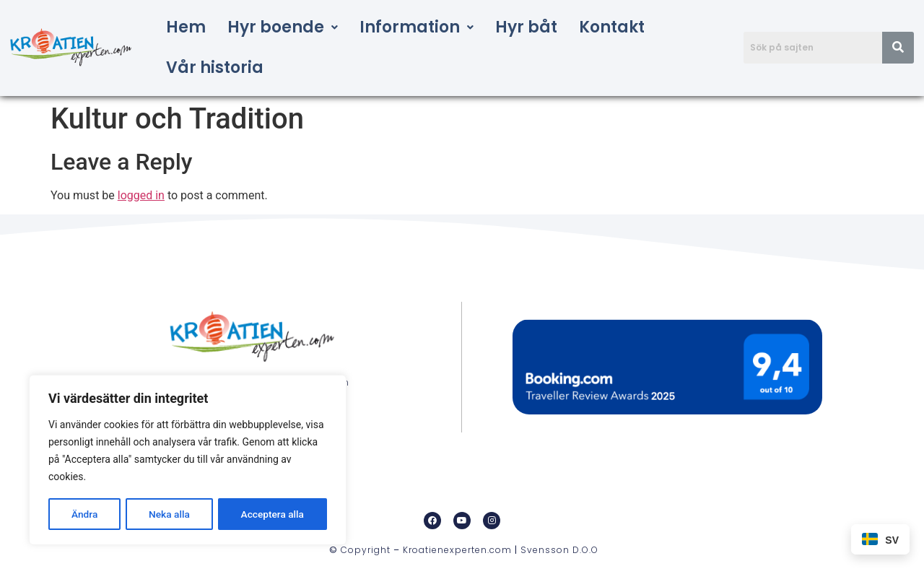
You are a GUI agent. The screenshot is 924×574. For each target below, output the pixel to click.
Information (417, 27)
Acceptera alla (273, 514)
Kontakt (612, 27)
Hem (186, 27)
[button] (283, 27)
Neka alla (169, 514)
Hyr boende (283, 27)
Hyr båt (526, 27)
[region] (188, 461)
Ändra (84, 514)
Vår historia (215, 68)
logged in (141, 195)
